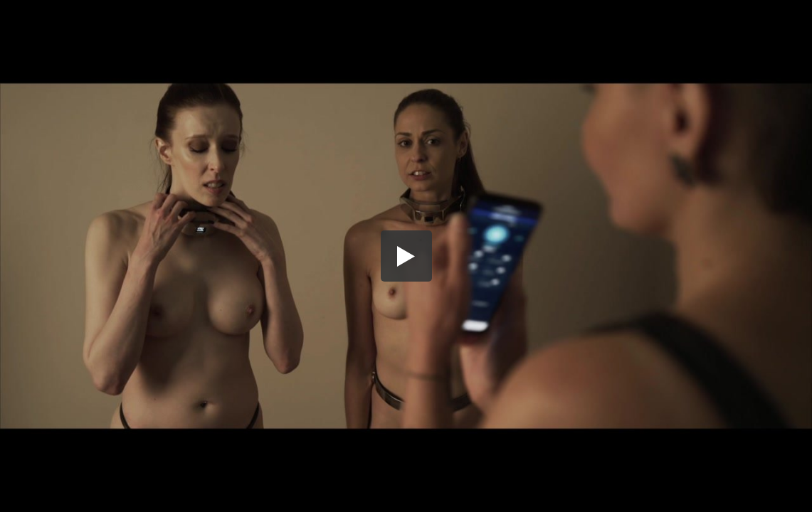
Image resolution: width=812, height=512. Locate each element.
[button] (406, 256)
